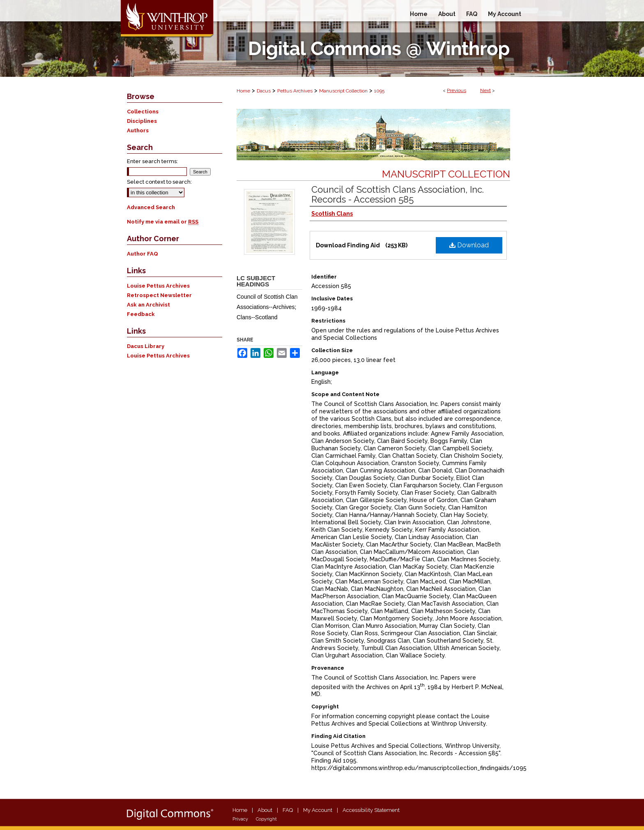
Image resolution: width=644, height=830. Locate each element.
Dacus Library (146, 346)
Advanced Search (151, 207)
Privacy (240, 819)
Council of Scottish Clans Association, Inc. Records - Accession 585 (398, 194)
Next (485, 90)
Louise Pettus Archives (158, 286)
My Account (318, 810)
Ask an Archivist (148, 305)
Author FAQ (143, 254)
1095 (379, 91)
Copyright (266, 819)
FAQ (288, 810)
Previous (457, 90)
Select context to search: (159, 182)
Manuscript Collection (343, 91)
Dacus (264, 91)
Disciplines (142, 121)
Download (469, 245)
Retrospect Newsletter (159, 295)
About (265, 810)
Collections (143, 112)
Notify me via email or (163, 222)
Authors (138, 130)
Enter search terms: (152, 161)
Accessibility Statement (371, 810)
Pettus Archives (295, 91)
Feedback (141, 314)
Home (243, 91)
